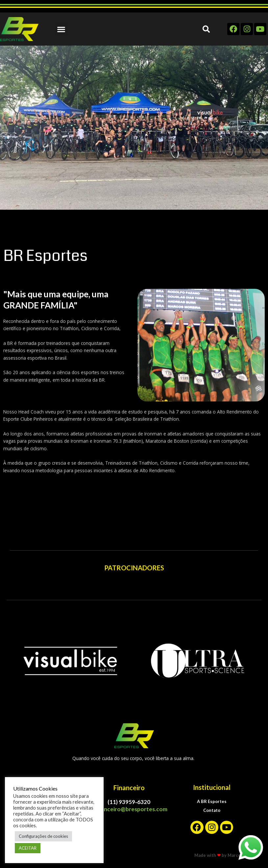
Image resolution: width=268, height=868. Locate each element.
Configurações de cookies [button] (43, 836)
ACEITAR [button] (28, 848)
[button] (61, 29)
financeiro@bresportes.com (131, 809)
